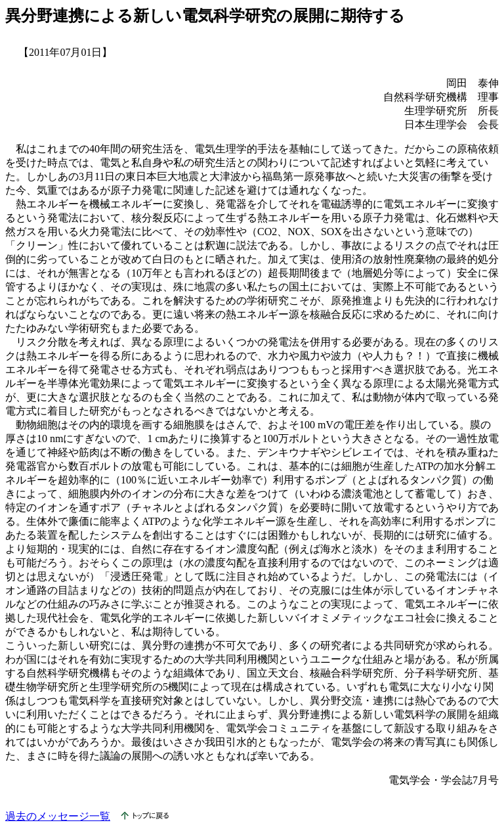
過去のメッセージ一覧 (58, 816)
